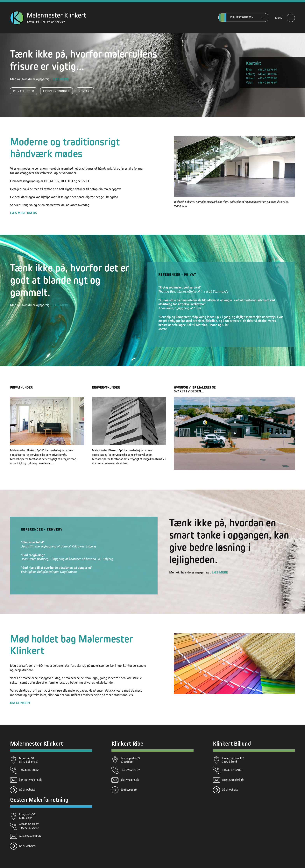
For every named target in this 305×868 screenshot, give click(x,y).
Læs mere (61, 79)
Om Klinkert (20, 703)
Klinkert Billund (232, 744)
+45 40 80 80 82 (267, 74)
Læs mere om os (23, 213)
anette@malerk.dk (233, 780)
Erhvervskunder (56, 91)
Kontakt (85, 91)
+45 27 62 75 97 (267, 69)
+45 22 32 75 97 (29, 828)
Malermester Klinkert (37, 744)
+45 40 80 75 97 (267, 82)
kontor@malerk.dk (30, 780)
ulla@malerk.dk (130, 780)
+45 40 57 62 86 (267, 78)
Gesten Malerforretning (39, 800)
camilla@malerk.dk (30, 836)
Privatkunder (24, 91)
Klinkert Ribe (127, 744)
